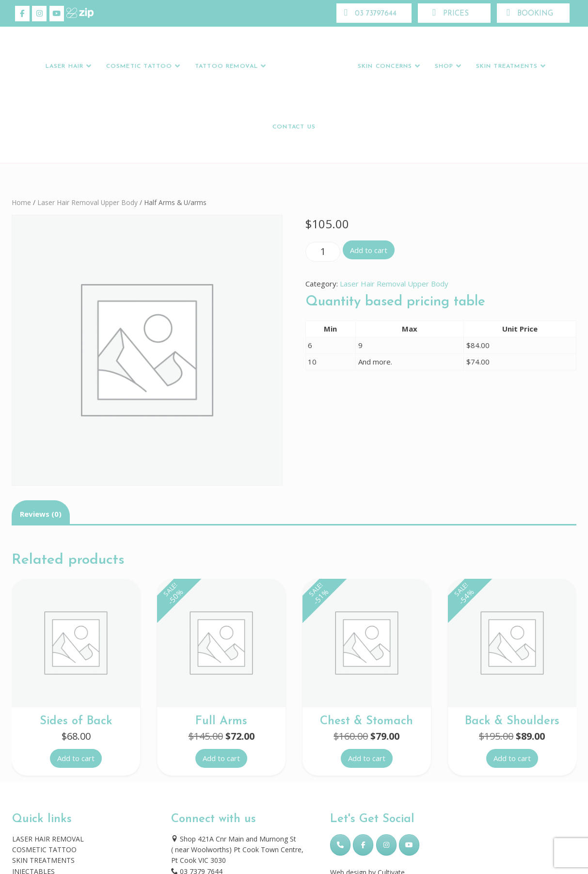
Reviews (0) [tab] (41, 514)
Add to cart (369, 250)
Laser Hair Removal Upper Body (87, 202)
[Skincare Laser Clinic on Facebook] (22, 14)
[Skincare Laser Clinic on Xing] (74, 14)
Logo (310, 66)
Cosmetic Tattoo (139, 66)
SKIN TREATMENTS (43, 860)
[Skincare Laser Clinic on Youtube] (57, 14)
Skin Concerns (385, 66)
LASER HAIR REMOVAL (48, 839)
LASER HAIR (65, 66)
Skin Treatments (507, 66)
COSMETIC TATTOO (44, 850)
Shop (444, 66)
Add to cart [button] (76, 758)
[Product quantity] (323, 252)
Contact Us (294, 127)
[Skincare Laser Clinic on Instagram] (39, 14)
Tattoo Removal (227, 66)
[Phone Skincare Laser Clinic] (340, 845)
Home (21, 202)
